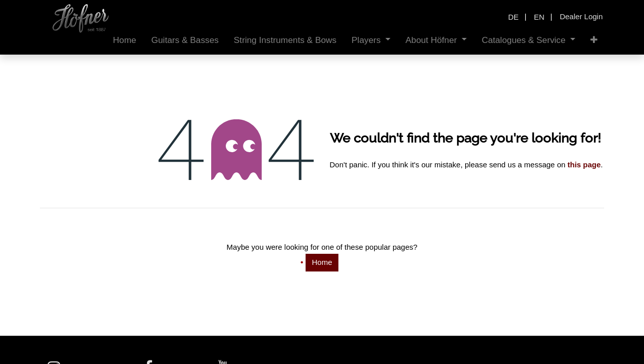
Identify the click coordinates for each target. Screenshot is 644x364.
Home (322, 262)
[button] (594, 40)
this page (584, 165)
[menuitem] (125, 40)
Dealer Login (581, 16)
